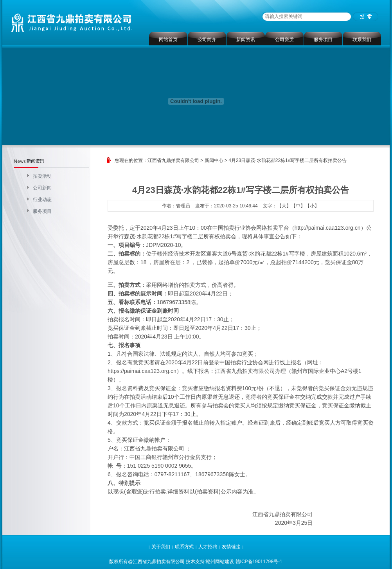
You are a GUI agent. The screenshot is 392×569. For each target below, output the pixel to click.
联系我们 (362, 40)
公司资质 (284, 40)
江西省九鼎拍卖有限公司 (173, 160)
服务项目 (323, 40)
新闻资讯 (246, 40)
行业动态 (42, 200)
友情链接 (231, 547)
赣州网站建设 (220, 562)
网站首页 (168, 40)
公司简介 (207, 40)
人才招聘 (208, 547)
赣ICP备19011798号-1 (259, 562)
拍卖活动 (42, 176)
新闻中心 (214, 160)
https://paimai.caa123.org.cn (142, 371)
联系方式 (184, 547)
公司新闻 (42, 188)
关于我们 (161, 547)
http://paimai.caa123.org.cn (328, 228)
